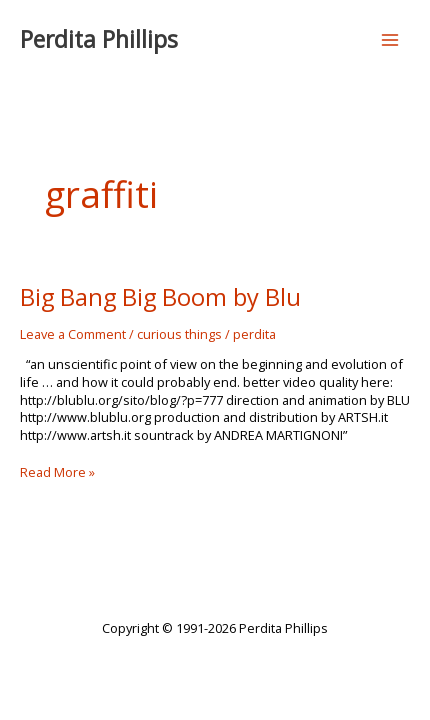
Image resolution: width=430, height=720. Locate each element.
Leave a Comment (73, 334)
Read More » (57, 472)
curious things (179, 334)
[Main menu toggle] (390, 39)
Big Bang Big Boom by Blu (160, 297)
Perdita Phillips (99, 39)
